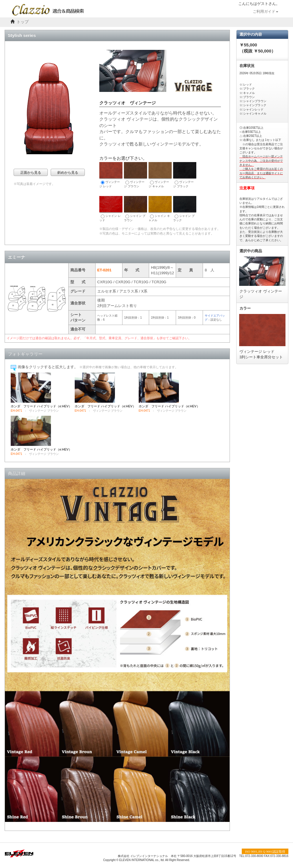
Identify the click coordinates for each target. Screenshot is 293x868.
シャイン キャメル (160, 209)
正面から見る (31, 172)
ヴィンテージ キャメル (160, 175)
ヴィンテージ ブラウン (135, 175)
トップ (23, 22)
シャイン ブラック (185, 209)
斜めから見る (68, 172)
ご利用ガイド (265, 12)
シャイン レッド (111, 209)
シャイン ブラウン (135, 209)
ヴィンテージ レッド (111, 175)
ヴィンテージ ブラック (185, 175)
